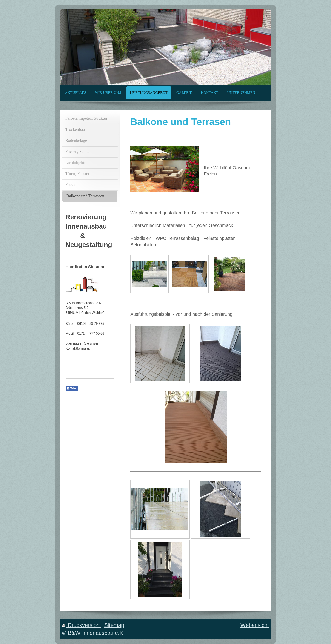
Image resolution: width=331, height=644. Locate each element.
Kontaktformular (77, 348)
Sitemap (114, 625)
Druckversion (82, 625)
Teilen (72, 388)
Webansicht (255, 625)
